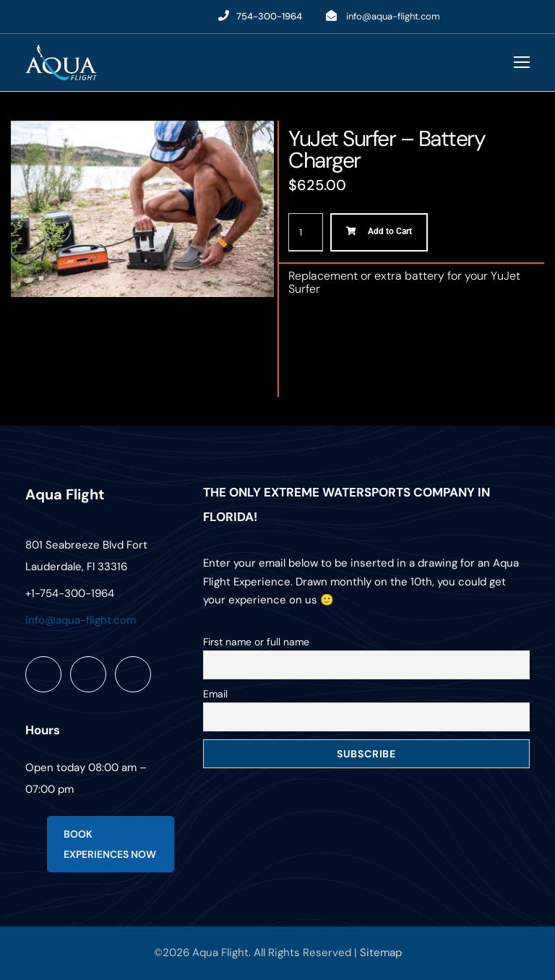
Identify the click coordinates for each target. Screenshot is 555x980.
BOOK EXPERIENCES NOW (110, 844)
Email (215, 694)
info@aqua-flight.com (393, 16)
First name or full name (256, 642)
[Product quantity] (306, 232)
